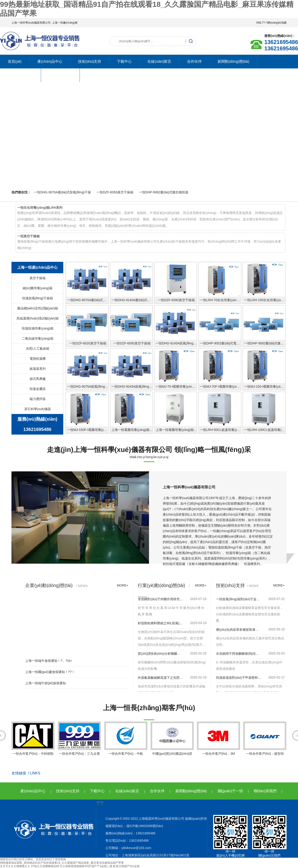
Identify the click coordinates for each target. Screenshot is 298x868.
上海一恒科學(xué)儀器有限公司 (31, 23)
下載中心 (124, 61)
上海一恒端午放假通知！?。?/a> (48, 661)
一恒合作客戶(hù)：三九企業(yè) (79, 742)
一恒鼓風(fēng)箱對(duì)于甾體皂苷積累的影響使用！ (239, 599)
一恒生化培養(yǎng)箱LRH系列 (40, 208)
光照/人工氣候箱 (38, 349)
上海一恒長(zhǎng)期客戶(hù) (149, 708)
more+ (123, 585)
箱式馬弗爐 (38, 379)
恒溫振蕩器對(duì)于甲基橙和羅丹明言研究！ (239, 678)
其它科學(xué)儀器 (38, 409)
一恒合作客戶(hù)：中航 (126, 738)
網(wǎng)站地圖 (277, 23)
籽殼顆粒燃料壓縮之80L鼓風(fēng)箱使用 (160, 623)
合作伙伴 (194, 61)
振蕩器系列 (38, 369)
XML (259, 23)
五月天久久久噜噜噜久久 (15, 866)
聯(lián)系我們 (60, 75)
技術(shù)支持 (90, 61)
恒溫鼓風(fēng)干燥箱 (38, 298)
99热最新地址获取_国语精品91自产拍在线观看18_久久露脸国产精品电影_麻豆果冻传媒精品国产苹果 (62, 863)
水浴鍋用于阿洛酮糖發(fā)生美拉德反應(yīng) (239, 654)
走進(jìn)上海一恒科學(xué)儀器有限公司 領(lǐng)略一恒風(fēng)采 (149, 450)
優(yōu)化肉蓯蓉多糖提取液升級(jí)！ (239, 630)
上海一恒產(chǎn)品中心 (37, 267)
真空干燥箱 (38, 278)
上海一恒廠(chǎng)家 (65, 23)
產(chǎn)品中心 (50, 61)
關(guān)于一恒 (230, 791)
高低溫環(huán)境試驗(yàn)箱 (38, 318)
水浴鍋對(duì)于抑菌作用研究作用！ (160, 599)
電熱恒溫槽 (38, 359)
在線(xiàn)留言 (159, 61)
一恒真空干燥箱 (28, 236)
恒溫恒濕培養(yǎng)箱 (38, 328)
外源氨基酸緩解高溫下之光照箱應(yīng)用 (160, 678)
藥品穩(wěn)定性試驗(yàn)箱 (38, 308)
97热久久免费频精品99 (45, 866)
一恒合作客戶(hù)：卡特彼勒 (33, 738)
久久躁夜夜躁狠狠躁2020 (75, 866)
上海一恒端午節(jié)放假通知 (46, 683)
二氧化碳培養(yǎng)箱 (38, 338)
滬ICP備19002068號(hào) (145, 826)
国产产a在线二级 (102, 866)
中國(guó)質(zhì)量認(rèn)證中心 (172, 742)
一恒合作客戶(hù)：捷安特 (265, 738)
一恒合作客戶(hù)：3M (218, 738)
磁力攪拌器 (38, 399)
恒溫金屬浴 (38, 389)
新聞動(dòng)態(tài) (233, 61)
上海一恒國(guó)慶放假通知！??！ (50, 672)
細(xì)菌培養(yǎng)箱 (38, 288)
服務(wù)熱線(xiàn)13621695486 (37, 424)
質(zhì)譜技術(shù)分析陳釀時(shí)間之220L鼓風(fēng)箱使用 (160, 654)
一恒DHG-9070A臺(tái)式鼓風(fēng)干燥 (62, 192)
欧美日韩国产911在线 (126, 866)
